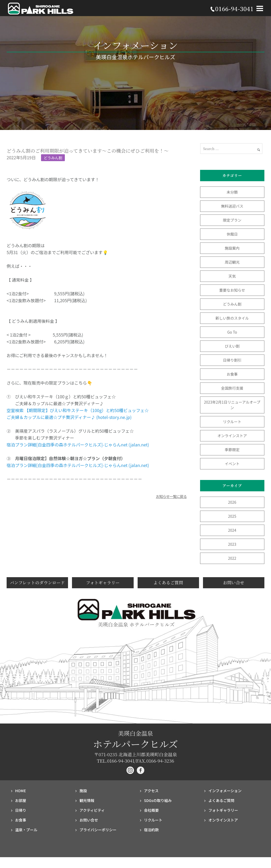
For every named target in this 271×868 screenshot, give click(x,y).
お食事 (232, 374)
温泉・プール (26, 830)
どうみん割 (53, 158)
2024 (232, 530)
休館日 (232, 234)
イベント (232, 464)
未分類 (232, 192)
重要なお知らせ (232, 290)
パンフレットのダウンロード (37, 583)
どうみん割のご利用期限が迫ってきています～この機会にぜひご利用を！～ (88, 151)
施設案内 (232, 248)
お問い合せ (234, 583)
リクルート (232, 422)
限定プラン (232, 220)
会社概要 (151, 810)
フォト (223, 810)
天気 (232, 276)
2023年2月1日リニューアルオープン (232, 405)
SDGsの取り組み (158, 800)
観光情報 (87, 800)
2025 (232, 516)
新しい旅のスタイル (232, 318)
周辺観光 (232, 262)
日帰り (21, 810)
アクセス (151, 791)
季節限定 (232, 450)
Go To (234, 332)
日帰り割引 (232, 360)
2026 (232, 502)
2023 (232, 544)
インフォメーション (225, 791)
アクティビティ (92, 810)
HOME (21, 791)
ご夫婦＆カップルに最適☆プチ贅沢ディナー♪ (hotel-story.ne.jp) (69, 417)
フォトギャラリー (103, 583)
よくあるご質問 (168, 583)
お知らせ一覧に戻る (171, 496)
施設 (83, 791)
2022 (232, 558)
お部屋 (21, 800)
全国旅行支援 (232, 388)
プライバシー (98, 830)
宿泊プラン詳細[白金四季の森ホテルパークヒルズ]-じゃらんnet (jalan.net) (78, 445)
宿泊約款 (151, 830)
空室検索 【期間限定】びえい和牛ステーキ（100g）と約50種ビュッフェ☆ (78, 410)
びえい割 (232, 346)
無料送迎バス (232, 206)
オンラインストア (232, 436)
